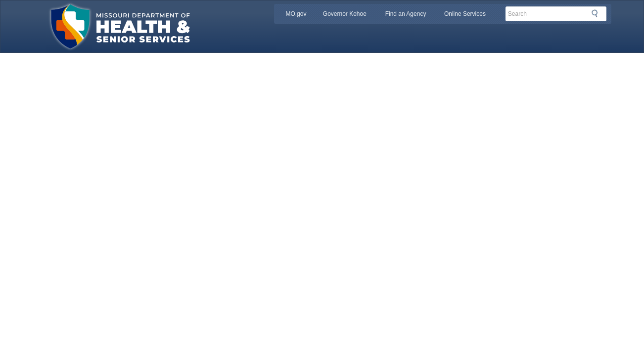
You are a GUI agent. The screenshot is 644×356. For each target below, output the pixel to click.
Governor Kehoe (345, 14)
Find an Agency (406, 14)
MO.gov (296, 14)
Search (598, 13)
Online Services (465, 14)
